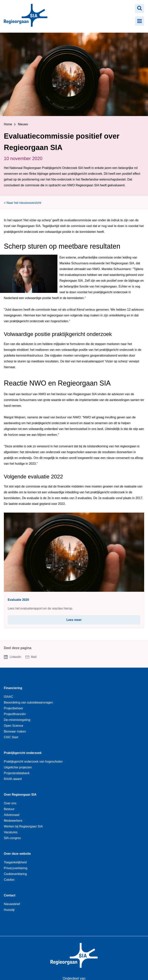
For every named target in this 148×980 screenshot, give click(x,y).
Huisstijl (9, 910)
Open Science (14, 726)
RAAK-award (13, 779)
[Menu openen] (140, 21)
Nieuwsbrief (12, 904)
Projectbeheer (13, 708)
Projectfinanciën (15, 714)
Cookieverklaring (15, 874)
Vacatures (11, 832)
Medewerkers (13, 821)
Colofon (9, 880)
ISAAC (8, 697)
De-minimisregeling (17, 720)
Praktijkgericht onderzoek (23, 753)
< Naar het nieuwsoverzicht (22, 203)
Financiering (13, 688)
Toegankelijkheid (15, 862)
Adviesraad (12, 815)
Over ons (10, 803)
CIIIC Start (11, 737)
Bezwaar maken (15, 731)
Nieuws (23, 124)
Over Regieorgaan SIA (20, 795)
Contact (10, 895)
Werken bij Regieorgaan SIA (23, 826)
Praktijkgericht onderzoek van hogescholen (33, 762)
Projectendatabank (17, 773)
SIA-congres (12, 838)
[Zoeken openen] (140, 8)
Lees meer (85, 618)
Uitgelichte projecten (18, 767)
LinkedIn (16, 657)
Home (8, 124)
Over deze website (17, 854)
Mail (34, 657)
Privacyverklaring (16, 868)
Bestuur (9, 809)
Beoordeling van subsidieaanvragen (28, 702)
